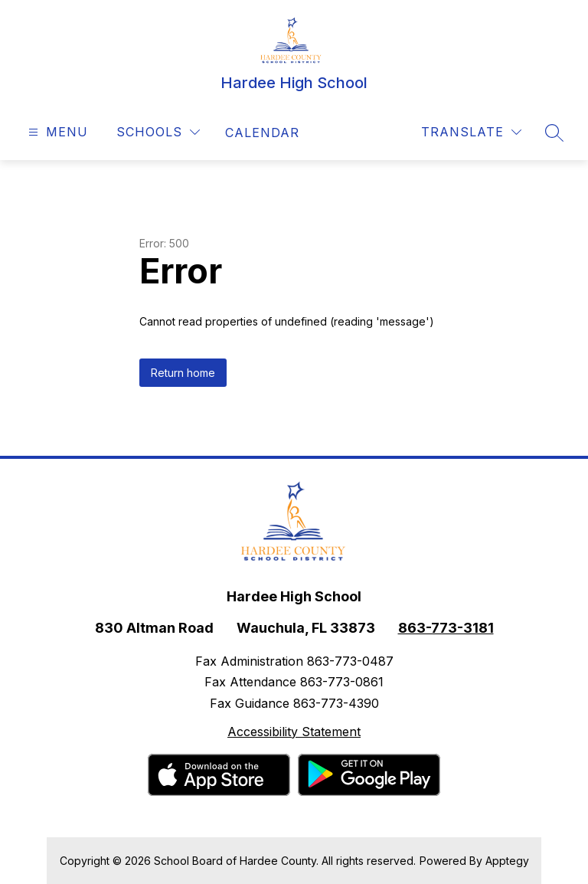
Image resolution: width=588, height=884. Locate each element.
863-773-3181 (446, 628)
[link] (262, 133)
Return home (183, 373)
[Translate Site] (471, 132)
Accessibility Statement (294, 732)
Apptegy (507, 861)
